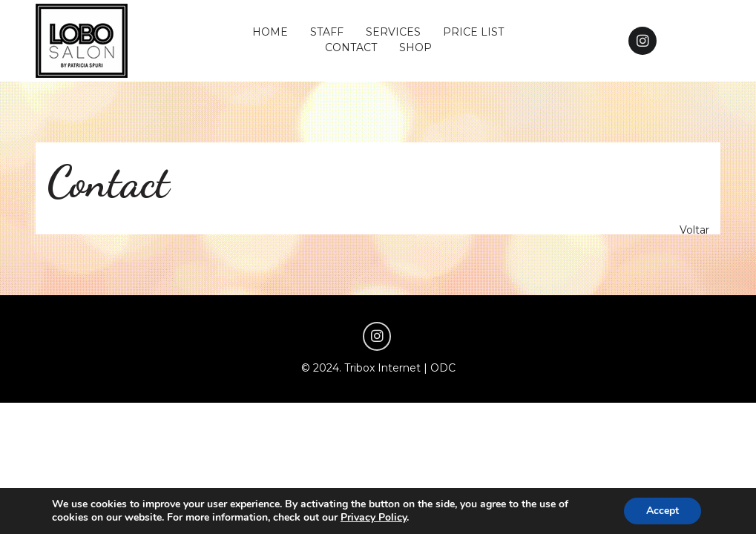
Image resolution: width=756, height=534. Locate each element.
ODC (443, 368)
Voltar (694, 230)
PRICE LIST (473, 32)
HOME (270, 32)
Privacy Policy (374, 517)
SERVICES (393, 32)
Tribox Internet (382, 368)
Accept (663, 511)
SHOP (415, 47)
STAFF (327, 32)
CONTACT (351, 47)
